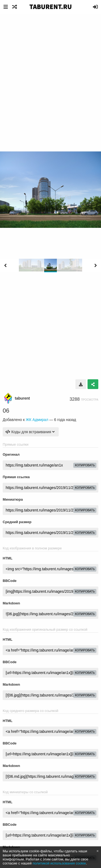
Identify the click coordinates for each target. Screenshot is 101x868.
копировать (85, 465)
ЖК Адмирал (37, 420)
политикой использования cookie (59, 863)
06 (6, 411)
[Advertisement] (50, 67)
